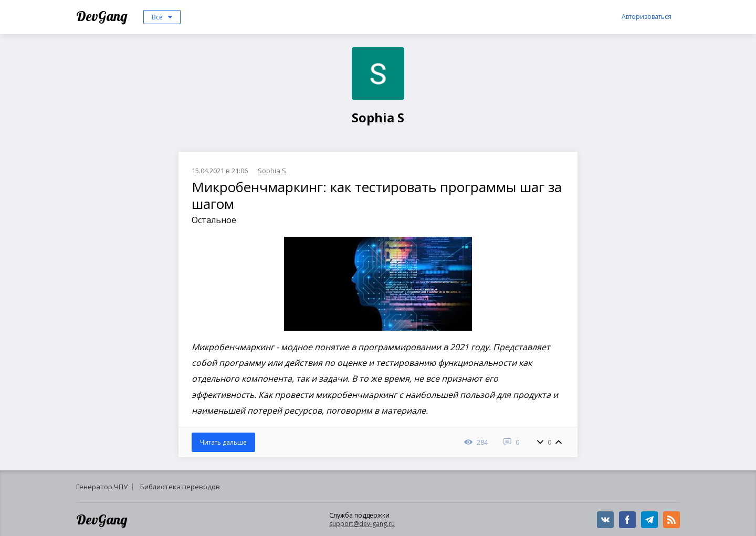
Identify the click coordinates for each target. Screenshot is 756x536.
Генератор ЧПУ (102, 487)
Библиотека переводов (180, 487)
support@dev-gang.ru (362, 524)
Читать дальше (223, 442)
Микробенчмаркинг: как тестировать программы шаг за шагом (377, 195)
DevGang (103, 16)
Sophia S (272, 171)
